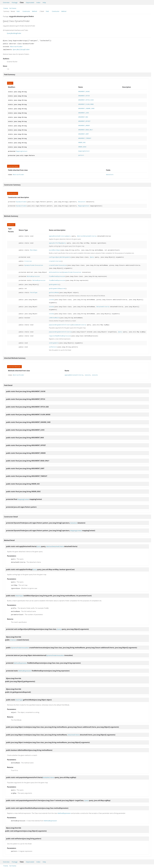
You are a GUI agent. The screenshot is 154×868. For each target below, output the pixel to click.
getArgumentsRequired (57, 285)
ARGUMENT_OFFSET (84, 120)
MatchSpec (34, 247)
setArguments (54, 340)
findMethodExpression (57, 273)
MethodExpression (33, 273)
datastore (110, 172)
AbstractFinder (16, 47)
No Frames (13, 8)
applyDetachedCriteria (57, 233)
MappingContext (22, 148)
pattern (81, 152)
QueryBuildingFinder (14, 33)
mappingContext (84, 148)
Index (38, 2)
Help (44, 2)
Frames (6, 8)
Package (15, 2)
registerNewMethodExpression (60, 333)
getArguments (54, 281)
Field (18, 11)
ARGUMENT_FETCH (84, 96)
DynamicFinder (21, 199)
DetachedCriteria (103, 304)
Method (34, 11)
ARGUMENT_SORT (84, 132)
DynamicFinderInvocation (34, 262)
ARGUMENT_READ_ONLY (86, 128)
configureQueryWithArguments (60, 254)
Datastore (82, 199)
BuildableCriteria (79, 322)
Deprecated (30, 2)
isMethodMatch (54, 315)
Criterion (28, 258)
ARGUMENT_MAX (83, 116)
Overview (6, 2)
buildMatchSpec (55, 247)
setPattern (53, 344)
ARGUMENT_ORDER (84, 124)
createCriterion (55, 258)
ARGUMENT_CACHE (84, 92)
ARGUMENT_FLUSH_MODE (86, 104)
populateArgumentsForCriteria (60, 322)
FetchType (34, 289)
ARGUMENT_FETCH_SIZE (86, 100)
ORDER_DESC (82, 144)
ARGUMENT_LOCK (84, 112)
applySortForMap (55, 240)
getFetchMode (54, 289)
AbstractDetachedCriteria (87, 233)
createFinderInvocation (58, 262)
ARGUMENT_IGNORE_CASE (86, 108)
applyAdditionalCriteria (74, 372)
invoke (51, 297)
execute (88, 372)
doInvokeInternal (55, 269)
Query (69, 233)
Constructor (26, 11)
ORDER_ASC (82, 140)
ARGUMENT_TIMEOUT (85, 136)
